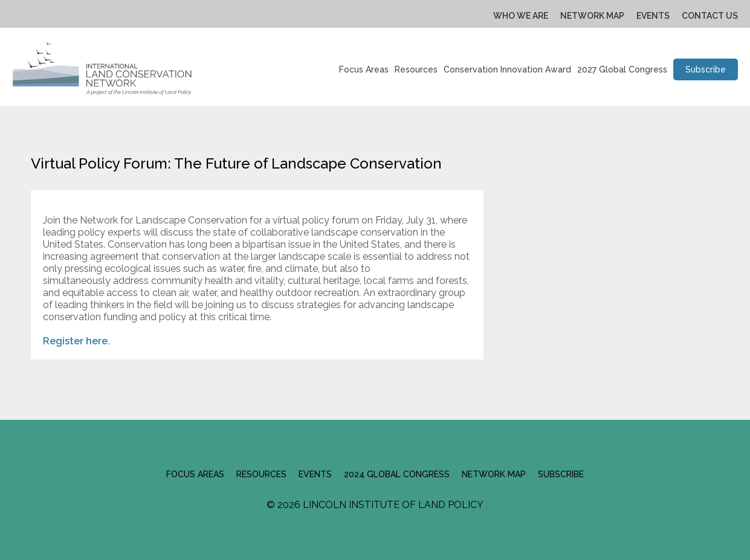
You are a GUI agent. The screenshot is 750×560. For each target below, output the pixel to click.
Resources (416, 69)
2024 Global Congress (397, 474)
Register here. (78, 341)
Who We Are (521, 16)
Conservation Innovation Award (507, 69)
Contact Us (710, 16)
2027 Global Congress (622, 69)
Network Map (592, 16)
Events (653, 16)
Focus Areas (364, 69)
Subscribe (706, 69)
